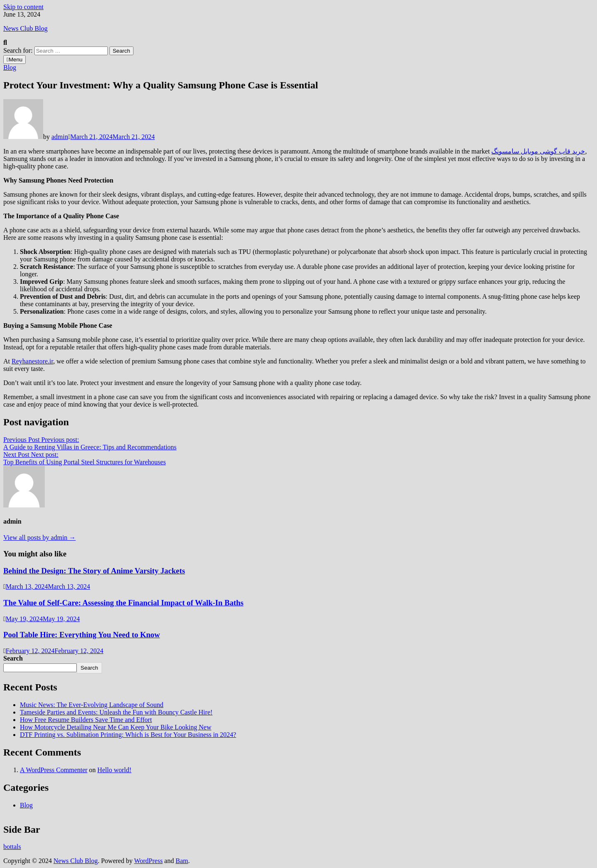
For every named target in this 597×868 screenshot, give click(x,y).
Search (13, 658)
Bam (182, 861)
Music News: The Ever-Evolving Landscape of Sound (92, 705)
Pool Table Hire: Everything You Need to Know (82, 635)
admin (60, 137)
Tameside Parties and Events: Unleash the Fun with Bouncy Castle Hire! (116, 712)
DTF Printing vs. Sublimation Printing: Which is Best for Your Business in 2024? (128, 735)
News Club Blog (25, 28)
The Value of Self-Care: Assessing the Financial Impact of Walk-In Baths (123, 603)
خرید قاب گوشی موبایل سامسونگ (538, 151)
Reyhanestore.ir (32, 361)
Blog (10, 67)
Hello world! (114, 770)
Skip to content (23, 7)
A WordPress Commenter (54, 770)
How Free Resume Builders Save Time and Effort (86, 720)
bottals (12, 847)
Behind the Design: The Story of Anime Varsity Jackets (94, 571)
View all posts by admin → (40, 538)
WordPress (148, 861)
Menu (15, 60)
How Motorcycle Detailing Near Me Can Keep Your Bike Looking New (116, 727)
